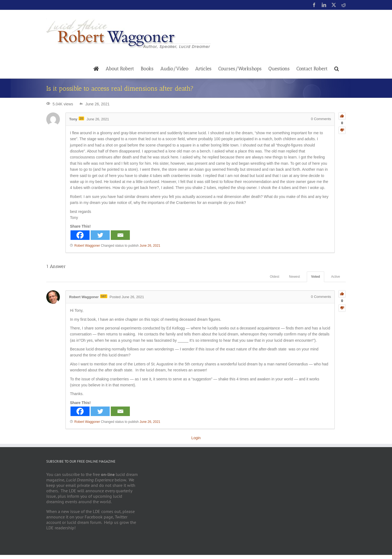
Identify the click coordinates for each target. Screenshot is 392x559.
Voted (316, 277)
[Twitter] (100, 235)
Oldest (275, 277)
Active (336, 277)
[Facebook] (80, 235)
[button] (337, 68)
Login (196, 438)
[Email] (120, 235)
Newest (295, 277)
